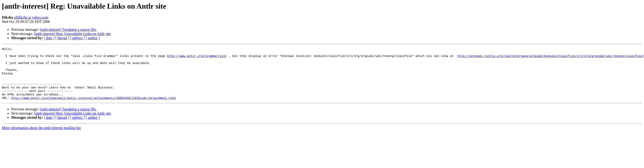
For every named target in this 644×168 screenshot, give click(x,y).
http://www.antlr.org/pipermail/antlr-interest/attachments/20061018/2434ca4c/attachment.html (93, 108)
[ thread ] (62, 38)
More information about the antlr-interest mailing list (41, 138)
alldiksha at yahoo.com (31, 17)
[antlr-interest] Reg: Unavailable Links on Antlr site (72, 34)
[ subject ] (77, 38)
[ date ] (49, 38)
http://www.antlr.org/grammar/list (197, 58)
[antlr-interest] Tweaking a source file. (68, 30)
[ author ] (93, 38)
